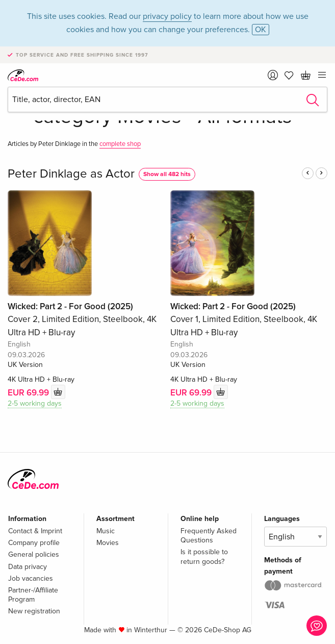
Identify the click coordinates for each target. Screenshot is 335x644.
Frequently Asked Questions (209, 536)
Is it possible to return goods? (204, 556)
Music (106, 531)
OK (261, 30)
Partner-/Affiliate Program (33, 595)
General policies (34, 554)
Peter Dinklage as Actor (71, 174)
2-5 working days (35, 403)
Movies (108, 543)
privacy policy (167, 16)
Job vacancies (31, 578)
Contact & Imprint (35, 531)
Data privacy (28, 567)
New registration (34, 611)
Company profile (34, 543)
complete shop (120, 144)
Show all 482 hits (167, 174)
